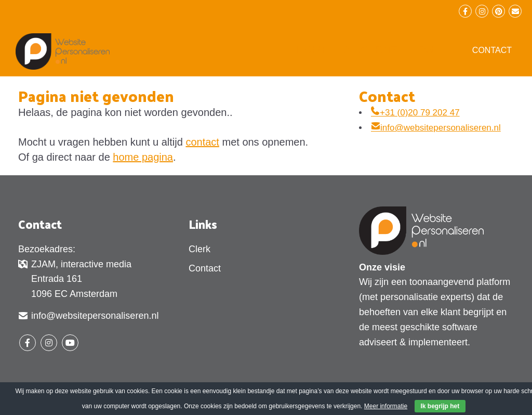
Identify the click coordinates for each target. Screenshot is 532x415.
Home (313, 49)
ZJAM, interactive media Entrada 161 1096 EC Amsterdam (75, 279)
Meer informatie (386, 406)
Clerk (199, 249)
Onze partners (387, 49)
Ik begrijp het (440, 406)
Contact (492, 50)
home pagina (143, 157)
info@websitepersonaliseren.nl (436, 128)
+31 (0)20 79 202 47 (415, 113)
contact (202, 142)
